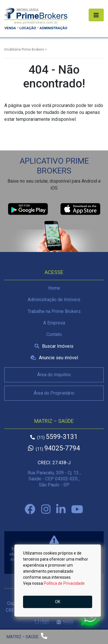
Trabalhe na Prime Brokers (54, 311)
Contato (54, 334)
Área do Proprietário (54, 393)
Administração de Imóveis (54, 300)
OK (58, 602)
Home (54, 288)
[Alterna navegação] (96, 15)
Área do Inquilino (54, 375)
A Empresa (54, 323)
